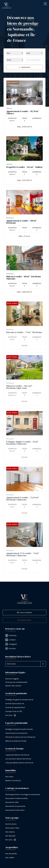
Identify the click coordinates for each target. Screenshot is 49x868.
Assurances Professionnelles (17, 798)
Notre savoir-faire (12, 828)
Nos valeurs (10, 832)
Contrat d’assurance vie (15, 704)
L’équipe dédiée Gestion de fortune (19, 763)
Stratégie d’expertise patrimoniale (19, 729)
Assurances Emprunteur (15, 810)
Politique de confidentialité (16, 682)
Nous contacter (24, 612)
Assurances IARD (12, 802)
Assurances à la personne (15, 806)
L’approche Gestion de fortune (17, 755)
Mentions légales (12, 679)
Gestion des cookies (13, 686)
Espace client (25, 620)
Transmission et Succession (16, 733)
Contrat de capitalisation (15, 707)
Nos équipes (10, 836)
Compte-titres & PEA (14, 711)
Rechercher (25, 67)
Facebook (11, 635)
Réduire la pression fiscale (16, 741)
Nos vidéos (10, 858)
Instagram (11, 644)
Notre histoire (11, 824)
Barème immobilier (13, 781)
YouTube (10, 649)
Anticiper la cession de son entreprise (20, 737)
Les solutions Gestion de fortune (18, 759)
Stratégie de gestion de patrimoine (19, 700)
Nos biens (9, 777)
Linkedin (11, 640)
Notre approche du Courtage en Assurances (23, 794)
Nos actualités (11, 854)
